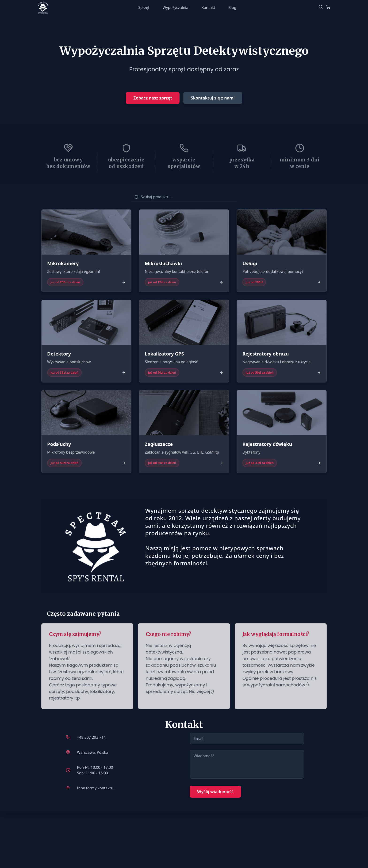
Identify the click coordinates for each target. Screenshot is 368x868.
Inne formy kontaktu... (97, 788)
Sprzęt (144, 8)
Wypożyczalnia (175, 8)
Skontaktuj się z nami (213, 98)
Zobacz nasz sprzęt (153, 98)
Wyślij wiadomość (215, 792)
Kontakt (208, 8)
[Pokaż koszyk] (328, 8)
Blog (232, 8)
